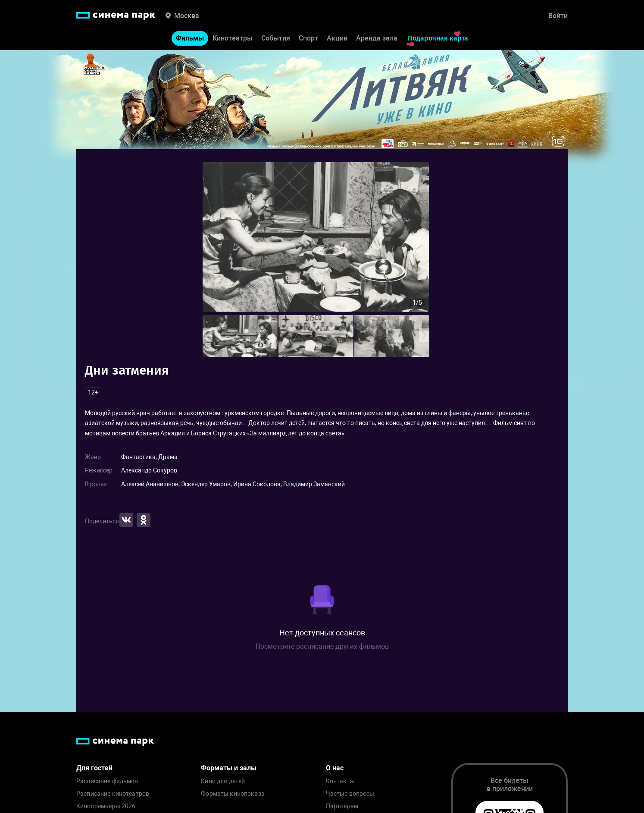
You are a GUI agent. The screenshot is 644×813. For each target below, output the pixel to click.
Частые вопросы (350, 794)
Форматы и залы (229, 768)
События (276, 38)
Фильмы (190, 38)
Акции (337, 38)
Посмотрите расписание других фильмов (322, 646)
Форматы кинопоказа (233, 794)
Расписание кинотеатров (113, 794)
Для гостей (94, 768)
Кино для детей (223, 781)
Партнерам (342, 806)
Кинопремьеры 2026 (106, 806)
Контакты (340, 781)
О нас (335, 768)
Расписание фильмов (107, 781)
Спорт (308, 38)
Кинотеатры (233, 38)
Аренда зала (377, 38)
